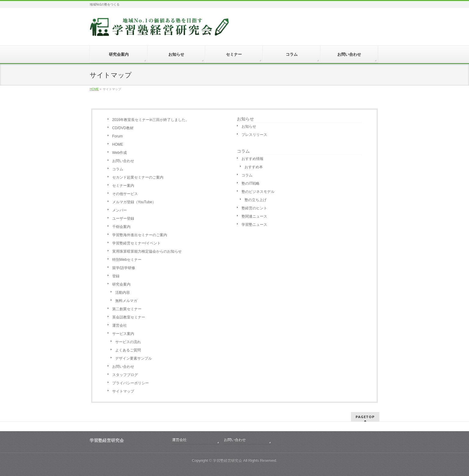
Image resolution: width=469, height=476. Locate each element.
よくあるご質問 (128, 350)
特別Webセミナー (127, 260)
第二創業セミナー (127, 309)
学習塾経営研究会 (227, 460)
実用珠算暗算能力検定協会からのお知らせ (147, 251)
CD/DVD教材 (123, 128)
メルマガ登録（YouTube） (134, 202)
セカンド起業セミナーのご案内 (138, 177)
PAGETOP (365, 417)
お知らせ (245, 119)
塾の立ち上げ (256, 200)
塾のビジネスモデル (258, 192)
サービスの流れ (128, 342)
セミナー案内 (123, 186)
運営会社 (120, 325)
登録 (116, 276)
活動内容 (123, 293)
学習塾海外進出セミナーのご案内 (140, 235)
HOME (118, 144)
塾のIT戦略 (251, 183)
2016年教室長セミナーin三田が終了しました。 (151, 120)
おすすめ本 (254, 167)
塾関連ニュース (254, 216)
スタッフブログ (125, 375)
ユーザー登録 (123, 218)
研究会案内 (121, 284)
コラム (118, 169)
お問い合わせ (123, 161)
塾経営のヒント (254, 208)
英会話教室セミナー (129, 317)
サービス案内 (123, 334)
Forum (118, 136)
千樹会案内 (121, 227)
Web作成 (120, 153)
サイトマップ (123, 391)
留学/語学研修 (124, 268)
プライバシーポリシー (131, 383)
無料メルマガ (126, 301)
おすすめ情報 (252, 159)
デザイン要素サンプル (134, 358)
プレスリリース (254, 135)
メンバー (120, 210)
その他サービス (125, 194)
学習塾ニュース (254, 225)
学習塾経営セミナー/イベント (136, 243)
